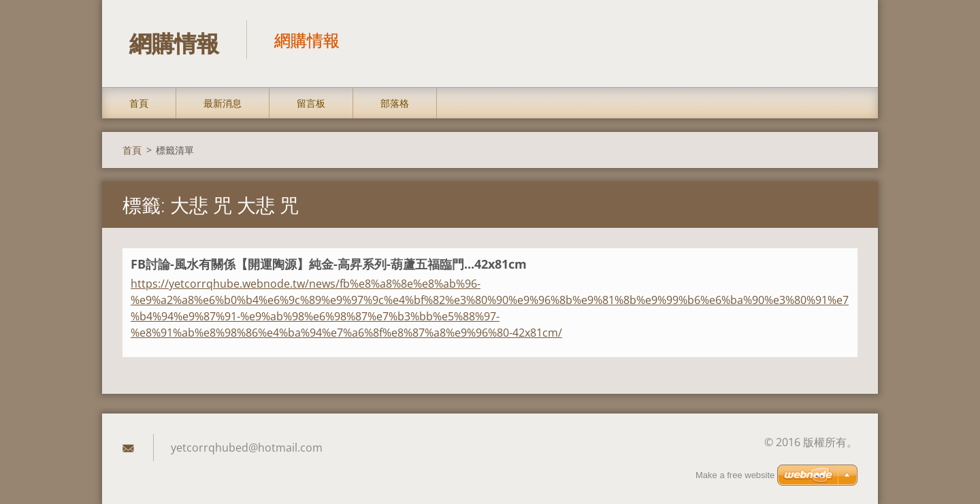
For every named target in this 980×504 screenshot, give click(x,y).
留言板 (311, 103)
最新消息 (223, 103)
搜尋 (843, 39)
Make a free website (735, 475)
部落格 (395, 103)
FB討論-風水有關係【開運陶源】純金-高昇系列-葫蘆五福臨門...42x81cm (329, 264)
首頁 (139, 103)
